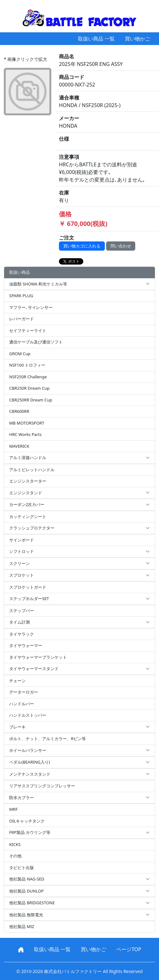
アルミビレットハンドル (32, 470)
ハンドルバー (22, 704)
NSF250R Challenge (28, 377)
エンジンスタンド (79, 493)
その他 (15, 856)
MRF (13, 809)
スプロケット (79, 575)
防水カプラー (79, 798)
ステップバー (22, 611)
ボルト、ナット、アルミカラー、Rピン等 (48, 739)
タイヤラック (22, 634)
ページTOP (129, 949)
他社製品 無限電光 (79, 915)
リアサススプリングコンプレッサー (42, 786)
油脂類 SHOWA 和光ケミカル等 (79, 284)
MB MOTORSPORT (27, 423)
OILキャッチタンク (27, 821)
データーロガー (24, 692)
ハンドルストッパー (28, 715)
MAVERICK (19, 446)
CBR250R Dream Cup (29, 388)
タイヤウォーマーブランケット (38, 657)
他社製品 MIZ (22, 926)
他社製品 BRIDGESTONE (79, 903)
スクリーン (79, 564)
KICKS (15, 844)
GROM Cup (20, 354)
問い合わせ (121, 246)
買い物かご (137, 39)
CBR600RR (19, 411)
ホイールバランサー (79, 751)
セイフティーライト (28, 330)
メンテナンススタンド (79, 774)
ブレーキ (79, 727)
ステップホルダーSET (79, 599)
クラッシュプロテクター (79, 528)
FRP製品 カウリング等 (79, 833)
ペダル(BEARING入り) (79, 762)
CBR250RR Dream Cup (31, 400)
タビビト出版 (22, 868)
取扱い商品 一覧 (96, 39)
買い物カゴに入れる (82, 246)
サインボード (22, 540)
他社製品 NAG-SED (79, 879)
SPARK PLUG (21, 296)
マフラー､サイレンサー (31, 307)
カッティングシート (28, 516)
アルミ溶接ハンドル (79, 458)
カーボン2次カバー (79, 505)
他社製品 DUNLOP (79, 891)
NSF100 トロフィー (27, 365)
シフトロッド (79, 552)
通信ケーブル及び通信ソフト (36, 342)
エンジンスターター (28, 481)
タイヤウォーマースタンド (79, 669)
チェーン (17, 681)
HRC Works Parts (25, 434)
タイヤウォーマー (26, 645)
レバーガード (22, 319)
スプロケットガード (28, 587)
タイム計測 (79, 622)
